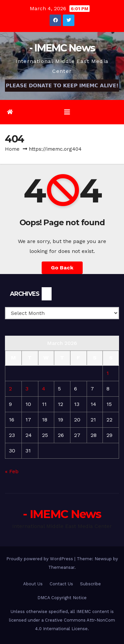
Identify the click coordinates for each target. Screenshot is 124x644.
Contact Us (61, 584)
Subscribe (90, 584)
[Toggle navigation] (67, 112)
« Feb (12, 471)
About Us (33, 584)
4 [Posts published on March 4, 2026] (44, 389)
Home (12, 149)
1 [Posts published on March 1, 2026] (108, 373)
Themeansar (61, 567)
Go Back (62, 268)
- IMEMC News (62, 48)
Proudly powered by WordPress (40, 559)
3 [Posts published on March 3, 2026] (27, 389)
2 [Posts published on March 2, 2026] (10, 389)
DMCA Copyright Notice (62, 598)
